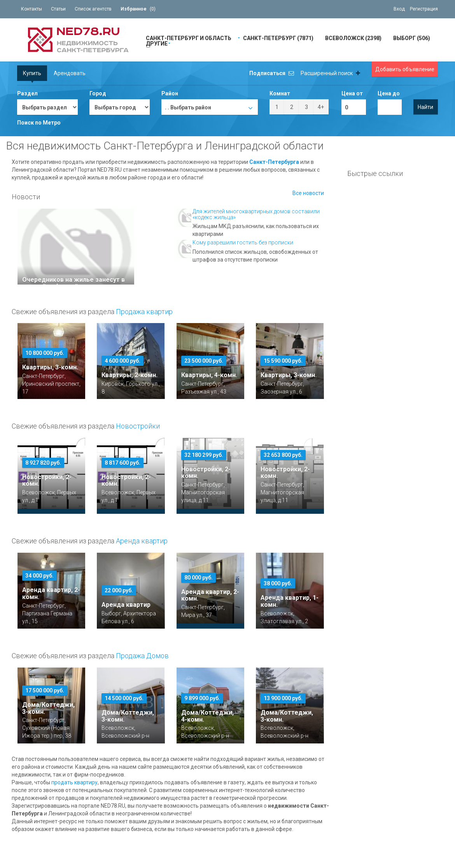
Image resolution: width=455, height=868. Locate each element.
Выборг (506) (412, 38)
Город (98, 93)
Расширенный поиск (330, 73)
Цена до (389, 93)
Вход (399, 9)
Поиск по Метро (39, 123)
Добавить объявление (405, 69)
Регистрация (424, 9)
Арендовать (70, 73)
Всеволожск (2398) (353, 38)
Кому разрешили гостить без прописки (243, 242)
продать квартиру (74, 782)
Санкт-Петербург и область (189, 38)
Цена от (352, 93)
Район (170, 93)
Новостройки (138, 426)
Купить (32, 73)
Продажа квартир (144, 312)
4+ (321, 107)
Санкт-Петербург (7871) (278, 38)
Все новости (308, 193)
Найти (425, 107)
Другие (157, 43)
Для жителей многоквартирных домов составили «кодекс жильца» (256, 214)
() (138, 9)
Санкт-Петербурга (274, 162)
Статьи (58, 9)
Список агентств (93, 9)
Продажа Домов (142, 656)
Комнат (280, 93)
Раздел (27, 93)
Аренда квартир (142, 541)
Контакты (31, 9)
